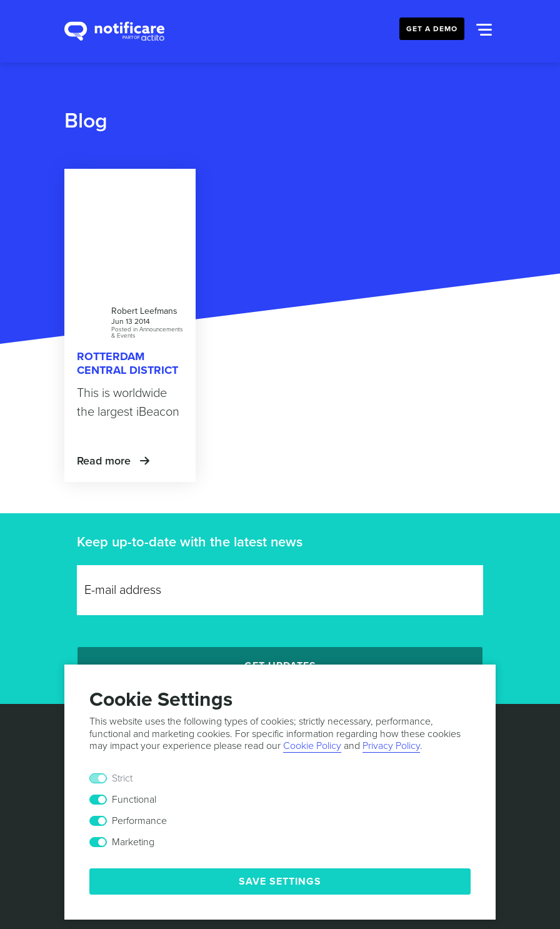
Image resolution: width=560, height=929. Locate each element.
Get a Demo (432, 29)
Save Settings (280, 881)
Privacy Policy (391, 746)
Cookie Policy (312, 746)
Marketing (133, 842)
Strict (122, 778)
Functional (134, 800)
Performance (139, 821)
